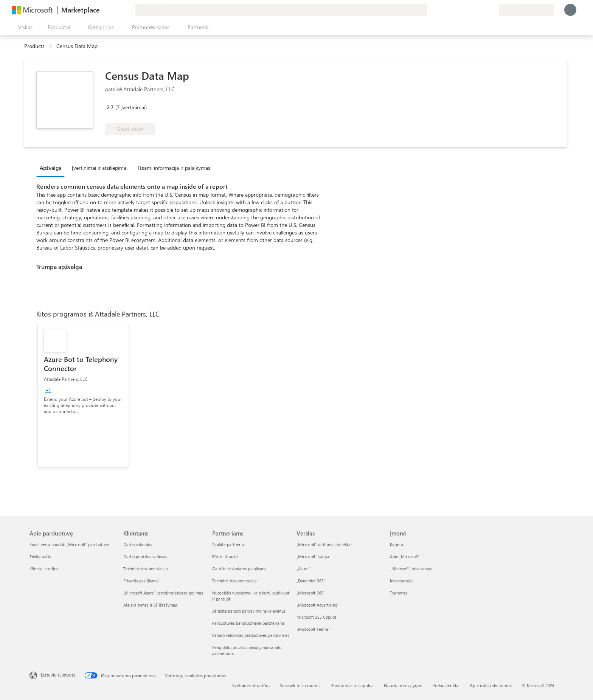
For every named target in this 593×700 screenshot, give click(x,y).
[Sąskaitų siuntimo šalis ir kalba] (526, 10)
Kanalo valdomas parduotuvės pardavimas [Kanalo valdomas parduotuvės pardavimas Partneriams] (251, 635)
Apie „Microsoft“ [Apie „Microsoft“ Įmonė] (405, 556)
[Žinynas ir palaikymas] (475, 10)
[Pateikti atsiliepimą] (466, 10)
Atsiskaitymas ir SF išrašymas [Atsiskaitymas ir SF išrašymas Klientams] (150, 605)
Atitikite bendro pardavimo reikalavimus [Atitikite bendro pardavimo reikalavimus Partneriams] (249, 611)
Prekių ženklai (446, 685)
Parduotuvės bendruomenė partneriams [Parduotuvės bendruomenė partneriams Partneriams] (248, 623)
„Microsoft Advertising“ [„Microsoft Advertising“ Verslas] (318, 605)
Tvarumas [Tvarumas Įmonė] (399, 593)
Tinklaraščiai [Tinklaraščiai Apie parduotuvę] (41, 556)
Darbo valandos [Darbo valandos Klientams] (138, 544)
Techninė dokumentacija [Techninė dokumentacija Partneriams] (234, 581)
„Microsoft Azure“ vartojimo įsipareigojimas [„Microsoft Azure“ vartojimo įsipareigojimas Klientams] (163, 593)
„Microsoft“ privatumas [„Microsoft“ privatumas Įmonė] (411, 569)
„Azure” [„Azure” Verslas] (303, 569)
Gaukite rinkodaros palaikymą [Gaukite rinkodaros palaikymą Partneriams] (239, 569)
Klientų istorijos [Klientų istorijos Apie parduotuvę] (44, 569)
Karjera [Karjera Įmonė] (397, 544)
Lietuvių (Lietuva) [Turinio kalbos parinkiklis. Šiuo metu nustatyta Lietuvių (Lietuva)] (58, 675)
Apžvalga (50, 168)
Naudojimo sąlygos (403, 685)
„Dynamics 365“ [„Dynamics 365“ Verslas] (311, 581)
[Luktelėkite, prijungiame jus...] (570, 10)
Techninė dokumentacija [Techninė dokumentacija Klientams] (146, 569)
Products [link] (34, 46)
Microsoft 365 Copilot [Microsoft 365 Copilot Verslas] (316, 617)
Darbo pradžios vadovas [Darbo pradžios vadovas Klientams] (145, 556)
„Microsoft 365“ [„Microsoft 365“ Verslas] (311, 593)
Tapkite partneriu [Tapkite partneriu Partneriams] (228, 544)
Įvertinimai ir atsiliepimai (100, 168)
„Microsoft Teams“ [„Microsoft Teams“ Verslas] (313, 629)
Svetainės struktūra (251, 685)
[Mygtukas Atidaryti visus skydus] (24, 27)
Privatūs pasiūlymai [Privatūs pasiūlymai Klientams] (141, 581)
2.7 (110, 107)
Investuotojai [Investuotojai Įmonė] (402, 581)
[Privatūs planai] (493, 10)
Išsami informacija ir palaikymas (174, 168)
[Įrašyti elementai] (484, 10)
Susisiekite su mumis (300, 685)
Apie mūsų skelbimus (491, 685)
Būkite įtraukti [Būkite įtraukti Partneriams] (225, 556)
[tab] (52, 168)
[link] (83, 395)
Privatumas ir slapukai (352, 685)
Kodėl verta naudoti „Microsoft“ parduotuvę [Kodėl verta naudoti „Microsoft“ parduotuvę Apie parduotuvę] (69, 544)
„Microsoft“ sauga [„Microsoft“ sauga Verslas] (313, 556)
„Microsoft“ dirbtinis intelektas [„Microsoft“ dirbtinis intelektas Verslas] (324, 544)
